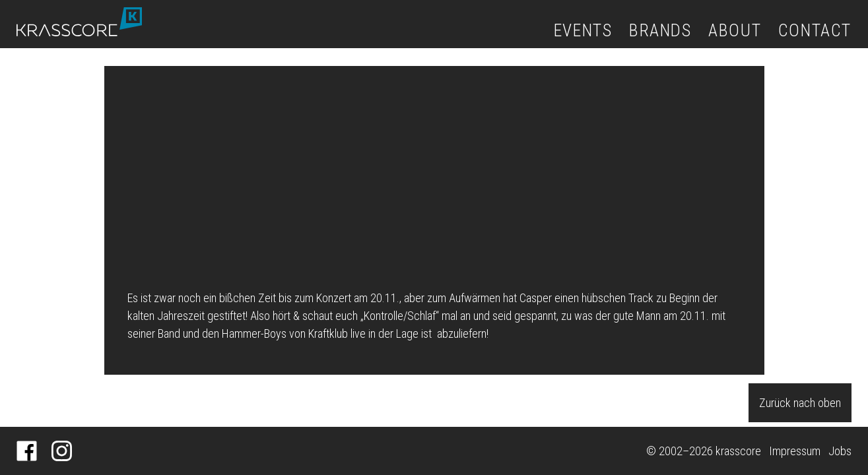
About (735, 30)
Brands (660, 30)
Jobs (840, 451)
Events (583, 30)
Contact (815, 30)
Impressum (795, 451)
